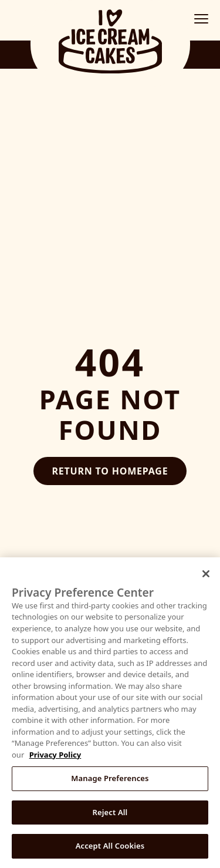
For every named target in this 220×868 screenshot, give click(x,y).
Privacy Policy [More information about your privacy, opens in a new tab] (55, 755)
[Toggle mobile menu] (201, 19)
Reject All (110, 812)
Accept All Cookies (110, 846)
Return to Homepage (110, 471)
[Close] (206, 574)
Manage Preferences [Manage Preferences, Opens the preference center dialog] (110, 778)
